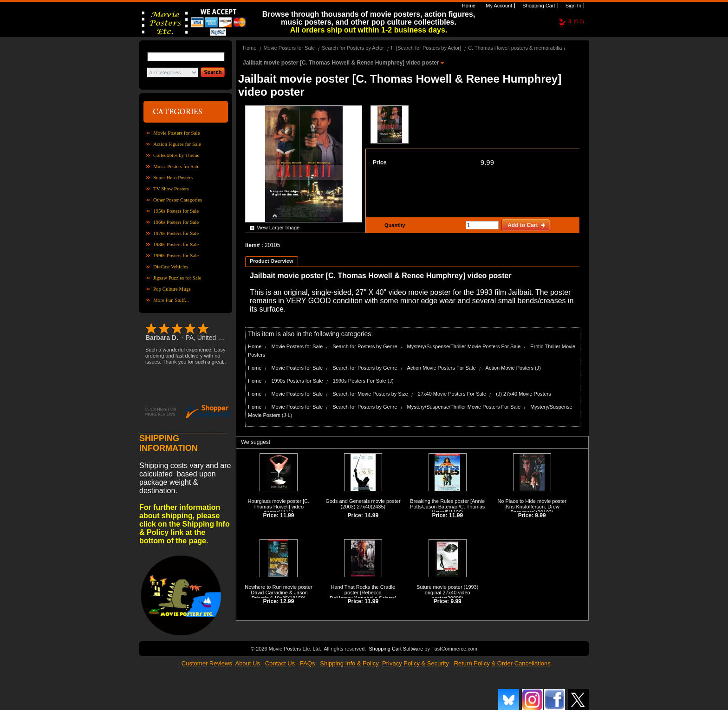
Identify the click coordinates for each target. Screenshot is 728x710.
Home (468, 6)
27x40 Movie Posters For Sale (452, 394)
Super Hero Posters (173, 177)
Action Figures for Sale (177, 144)
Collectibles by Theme (176, 155)
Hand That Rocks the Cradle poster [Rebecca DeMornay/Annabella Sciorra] (363, 593)
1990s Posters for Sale (176, 255)
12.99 (287, 601)
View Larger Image (278, 228)
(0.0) (576, 21)
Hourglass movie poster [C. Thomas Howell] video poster (279, 507)
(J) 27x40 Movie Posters (523, 394)
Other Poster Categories (178, 200)
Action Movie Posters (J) (513, 368)
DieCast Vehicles (171, 267)
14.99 (371, 515)
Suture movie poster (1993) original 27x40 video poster (447, 593)
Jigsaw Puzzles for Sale (177, 278)
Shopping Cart (538, 6)
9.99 (487, 162)
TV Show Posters (171, 189)
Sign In (573, 6)
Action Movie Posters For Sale (442, 368)
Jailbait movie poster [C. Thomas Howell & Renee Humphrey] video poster (342, 63)
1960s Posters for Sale (176, 222)
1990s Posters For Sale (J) (363, 381)
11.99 (287, 515)
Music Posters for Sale (176, 166)
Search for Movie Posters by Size (370, 394)
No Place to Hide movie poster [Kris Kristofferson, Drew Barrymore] (532, 507)
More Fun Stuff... (171, 300)
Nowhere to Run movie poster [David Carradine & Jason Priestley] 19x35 (279, 593)
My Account (498, 6)
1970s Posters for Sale (176, 233)
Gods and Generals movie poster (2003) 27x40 (363, 504)
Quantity (394, 225)
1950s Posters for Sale (176, 211)
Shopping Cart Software (396, 648)
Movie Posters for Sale (177, 133)
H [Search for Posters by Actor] (426, 48)
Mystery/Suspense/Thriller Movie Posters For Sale (464, 346)
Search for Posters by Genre (365, 346)
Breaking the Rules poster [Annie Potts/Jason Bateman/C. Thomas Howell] (447, 507)
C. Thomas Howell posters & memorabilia (515, 48)
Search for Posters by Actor (353, 48)
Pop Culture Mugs (172, 289)
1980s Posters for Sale (176, 244)
